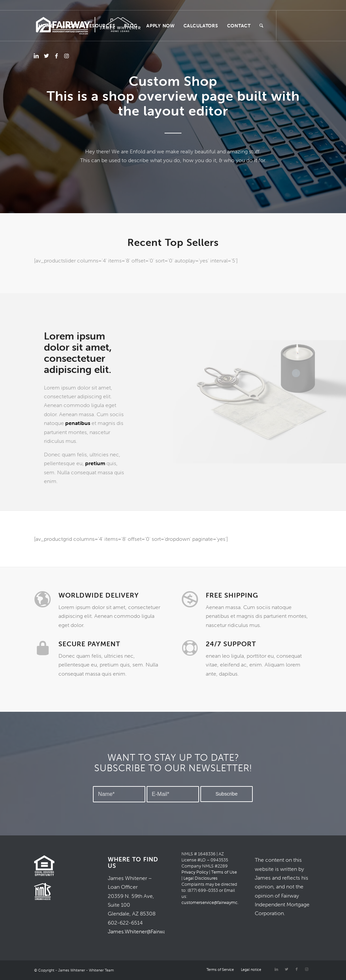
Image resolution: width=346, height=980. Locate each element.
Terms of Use (224, 872)
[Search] (262, 26)
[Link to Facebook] (56, 56)
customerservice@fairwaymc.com (215, 902)
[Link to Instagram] (67, 56)
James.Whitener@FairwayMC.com (149, 931)
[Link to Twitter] (46, 56)
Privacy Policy (195, 872)
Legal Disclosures (201, 878)
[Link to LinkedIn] (36, 56)
